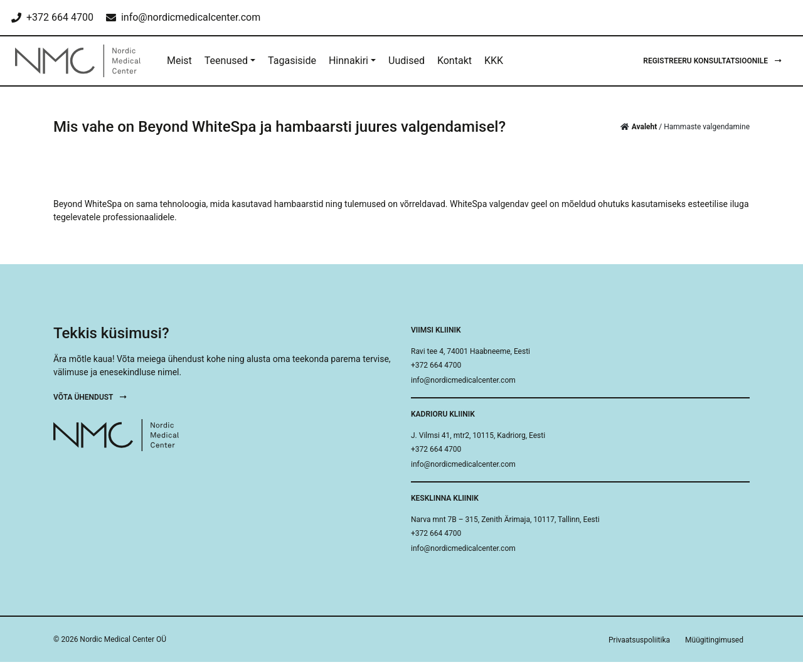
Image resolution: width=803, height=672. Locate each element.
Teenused (226, 61)
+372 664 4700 (436, 365)
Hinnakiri (348, 61)
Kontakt (455, 61)
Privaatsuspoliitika (639, 640)
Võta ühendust (90, 397)
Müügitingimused (714, 640)
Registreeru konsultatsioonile (712, 61)
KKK (494, 61)
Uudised (407, 61)
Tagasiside (292, 61)
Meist (179, 61)
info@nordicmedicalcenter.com (463, 380)
